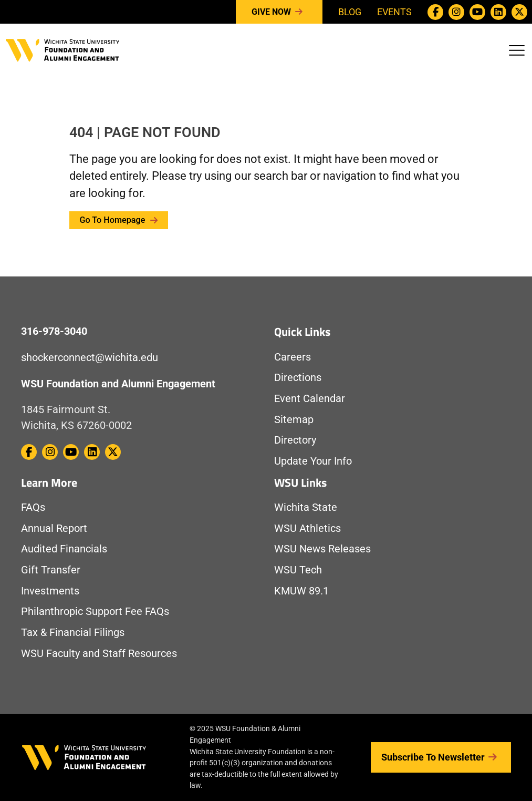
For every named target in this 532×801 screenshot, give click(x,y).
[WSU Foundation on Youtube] (477, 12)
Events (394, 12)
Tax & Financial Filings (73, 633)
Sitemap (294, 420)
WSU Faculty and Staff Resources (99, 654)
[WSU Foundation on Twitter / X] (519, 12)
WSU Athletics (307, 528)
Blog (350, 12)
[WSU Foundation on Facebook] (435, 12)
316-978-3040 (54, 331)
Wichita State (306, 507)
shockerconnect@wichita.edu (90, 358)
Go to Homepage (119, 220)
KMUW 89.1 (301, 591)
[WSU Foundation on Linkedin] (498, 12)
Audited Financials (64, 549)
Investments (50, 591)
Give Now (279, 12)
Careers (293, 357)
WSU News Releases (322, 549)
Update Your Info (313, 461)
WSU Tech (298, 570)
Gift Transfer (51, 570)
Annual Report (54, 528)
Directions (298, 378)
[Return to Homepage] (62, 49)
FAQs (33, 507)
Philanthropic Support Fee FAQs (95, 612)
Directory (295, 440)
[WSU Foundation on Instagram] (456, 12)
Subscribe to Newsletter (441, 757)
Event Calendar (310, 399)
